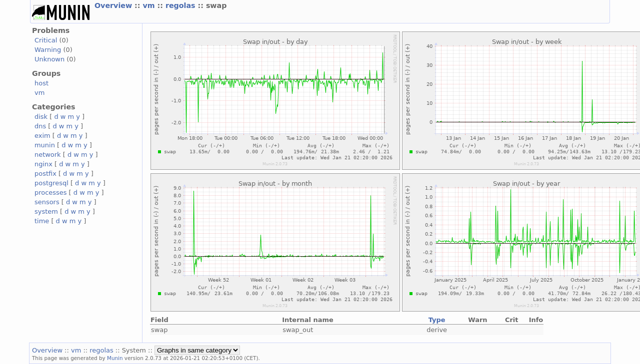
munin (45, 145)
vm (150, 5)
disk (41, 117)
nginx (43, 164)
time (42, 221)
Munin (115, 358)
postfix (45, 174)
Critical (46, 40)
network (48, 155)
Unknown (49, 59)
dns (40, 126)
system (46, 211)
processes (51, 192)
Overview (114, 5)
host (41, 83)
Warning (48, 50)
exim (42, 136)
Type (437, 320)
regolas (182, 5)
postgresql (51, 183)
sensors (47, 202)
